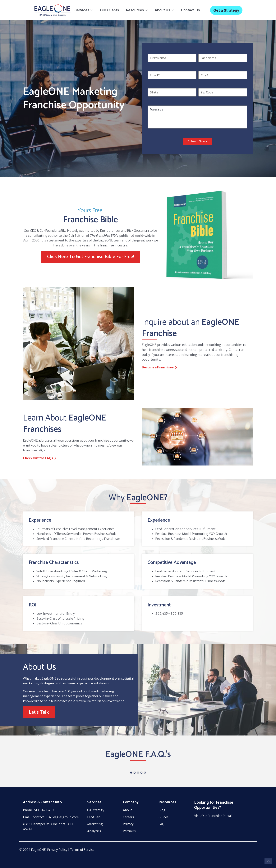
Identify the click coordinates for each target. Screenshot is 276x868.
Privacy (128, 824)
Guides (163, 817)
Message (197, 117)
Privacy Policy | (59, 850)
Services (84, 10)
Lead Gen (94, 817)
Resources (137, 10)
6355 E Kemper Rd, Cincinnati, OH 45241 (48, 826)
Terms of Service (82, 850)
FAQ (161, 824)
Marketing (95, 824)
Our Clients (110, 10)
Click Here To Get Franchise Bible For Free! (91, 257)
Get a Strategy (226, 10)
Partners (129, 831)
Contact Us (190, 10)
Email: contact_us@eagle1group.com (51, 817)
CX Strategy (96, 810)
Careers (128, 817)
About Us (164, 10)
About (127, 810)
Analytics (94, 831)
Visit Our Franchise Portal (213, 816)
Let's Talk (39, 712)
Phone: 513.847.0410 (38, 810)
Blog (162, 810)
